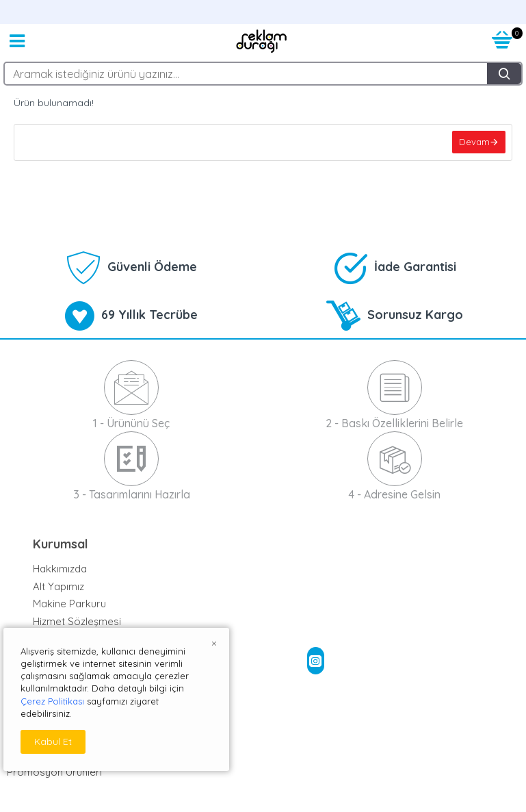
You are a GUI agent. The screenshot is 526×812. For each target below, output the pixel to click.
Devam (474, 142)
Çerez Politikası (52, 701)
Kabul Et (53, 741)
